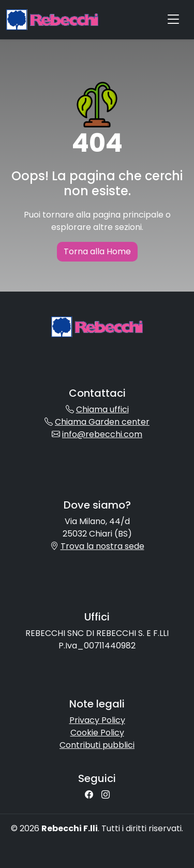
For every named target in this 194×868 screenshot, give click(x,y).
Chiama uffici (102, 409)
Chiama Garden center (102, 422)
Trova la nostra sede (102, 546)
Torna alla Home (97, 251)
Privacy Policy (97, 720)
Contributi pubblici (97, 745)
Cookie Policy (97, 733)
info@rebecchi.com (102, 434)
